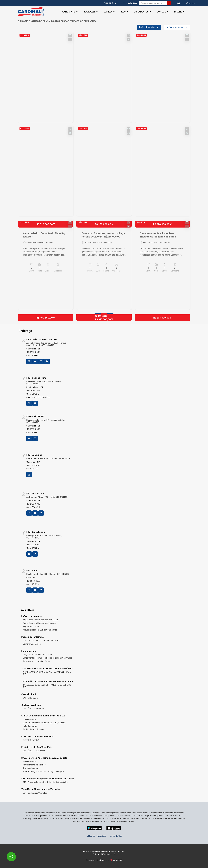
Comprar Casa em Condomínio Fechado (41, 640)
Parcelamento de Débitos (34, 765)
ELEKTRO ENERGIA (31, 740)
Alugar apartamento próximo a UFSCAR (40, 620)
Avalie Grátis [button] (69, 12)
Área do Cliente (111, 3)
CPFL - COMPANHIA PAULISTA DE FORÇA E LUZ (44, 723)
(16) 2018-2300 (33, 391)
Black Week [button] (90, 12)
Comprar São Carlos (32, 644)
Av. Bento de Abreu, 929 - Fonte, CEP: (47, 497)
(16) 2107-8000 (33, 352)
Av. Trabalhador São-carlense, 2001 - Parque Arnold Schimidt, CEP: (46, 344)
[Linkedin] (41, 361)
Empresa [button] (108, 12)
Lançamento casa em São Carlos (38, 654)
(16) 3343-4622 (33, 581)
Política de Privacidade (96, 836)
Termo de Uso (116, 836)
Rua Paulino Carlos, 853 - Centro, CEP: (48, 574)
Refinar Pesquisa (149, 27)
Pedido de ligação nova (33, 729)
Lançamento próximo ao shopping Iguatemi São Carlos (47, 658)
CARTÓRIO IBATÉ (30, 698)
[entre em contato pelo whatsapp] (8, 855)
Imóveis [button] (178, 12)
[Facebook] (35, 361)
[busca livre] (169, 3)
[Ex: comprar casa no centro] (153, 3)
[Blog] (47, 361)
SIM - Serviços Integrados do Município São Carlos (45, 782)
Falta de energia (30, 726)
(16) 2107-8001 (33, 545)
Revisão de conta (31, 768)
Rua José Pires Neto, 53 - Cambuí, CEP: (48, 458)
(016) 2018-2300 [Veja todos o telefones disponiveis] (130, 3)
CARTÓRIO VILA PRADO (33, 709)
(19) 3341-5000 (33, 465)
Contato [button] (162, 12)
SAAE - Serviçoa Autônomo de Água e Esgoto (43, 772)
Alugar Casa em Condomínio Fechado (39, 623)
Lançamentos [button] (141, 12)
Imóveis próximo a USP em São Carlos (40, 630)
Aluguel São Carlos (31, 626)
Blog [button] (123, 12)
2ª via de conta (29, 719)
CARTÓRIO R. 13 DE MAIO (34, 751)
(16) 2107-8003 (33, 429)
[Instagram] (29, 361)
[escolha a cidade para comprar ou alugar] (190, 3)
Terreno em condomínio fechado (37, 661)
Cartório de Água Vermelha (35, 793)
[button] (179, 3)
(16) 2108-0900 (33, 504)
